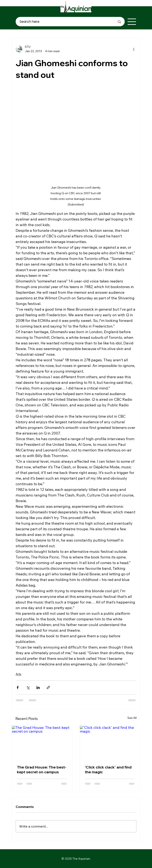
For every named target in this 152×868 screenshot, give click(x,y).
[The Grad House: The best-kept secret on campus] (42, 743)
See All (132, 718)
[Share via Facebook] (18, 687)
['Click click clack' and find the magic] (110, 743)
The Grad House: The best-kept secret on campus (42, 770)
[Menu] (132, 22)
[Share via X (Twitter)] (28, 687)
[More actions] (134, 49)
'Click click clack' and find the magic (108, 770)
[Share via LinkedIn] (38, 687)
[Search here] (64, 22)
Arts (18, 674)
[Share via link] (48, 687)
